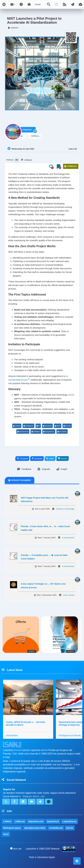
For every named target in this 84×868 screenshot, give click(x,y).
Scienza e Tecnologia (65, 509)
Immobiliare (12, 735)
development (23, 432)
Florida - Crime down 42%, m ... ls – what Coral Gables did (45, 528)
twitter (50, 459)
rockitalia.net (56, 828)
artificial (17, 426)
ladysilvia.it (53, 821)
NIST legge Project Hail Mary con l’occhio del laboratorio (45, 500)
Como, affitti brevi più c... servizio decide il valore (25, 723)
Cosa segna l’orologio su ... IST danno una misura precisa (43, 586)
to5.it (6, 834)
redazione (27, 128)
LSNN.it (7, 821)
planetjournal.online (35, 828)
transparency (49, 432)
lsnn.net (16, 849)
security (67, 426)
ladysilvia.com (36, 821)
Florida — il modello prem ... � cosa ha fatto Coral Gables (44, 557)
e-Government (68, 538)
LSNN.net (20, 821)
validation (36, 432)
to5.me (70, 828)
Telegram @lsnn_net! (34, 796)
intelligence (28, 426)
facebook (37, 459)
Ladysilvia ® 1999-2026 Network (43, 849)
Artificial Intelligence (41, 135)
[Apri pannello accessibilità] (21, 4)
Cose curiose (69, 595)
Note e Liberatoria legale (42, 857)
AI (38, 426)
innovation (62, 432)
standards (47, 426)
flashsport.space (12, 828)
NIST (57, 426)
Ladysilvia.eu (69, 821)
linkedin (63, 459)
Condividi (22, 459)
